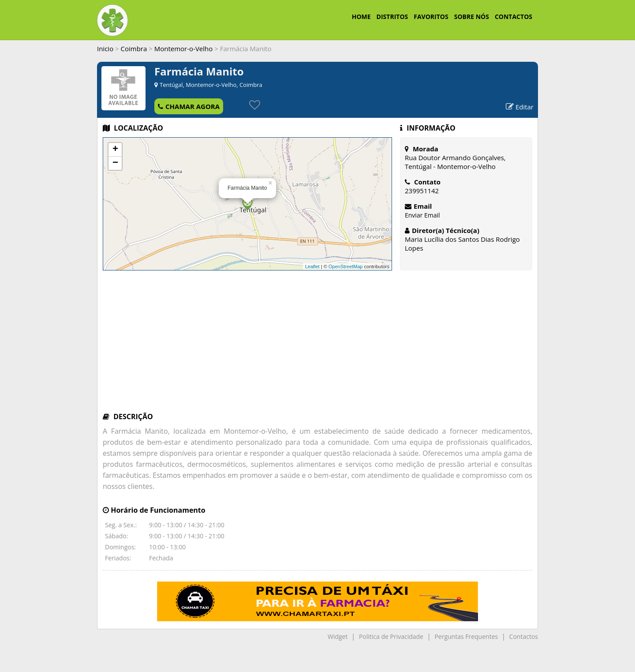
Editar (520, 107)
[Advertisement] (317, 345)
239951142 (422, 191)
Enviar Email (422, 215)
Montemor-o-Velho (184, 49)
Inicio (105, 49)
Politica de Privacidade (391, 636)
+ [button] (115, 150)
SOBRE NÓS (472, 17)
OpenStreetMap (346, 267)
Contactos (524, 636)
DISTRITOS (392, 17)
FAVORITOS (431, 17)
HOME (361, 17)
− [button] (115, 163)
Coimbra (134, 49)
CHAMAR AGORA (189, 106)
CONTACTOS (514, 17)
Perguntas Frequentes (466, 636)
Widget (338, 636)
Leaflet (312, 267)
